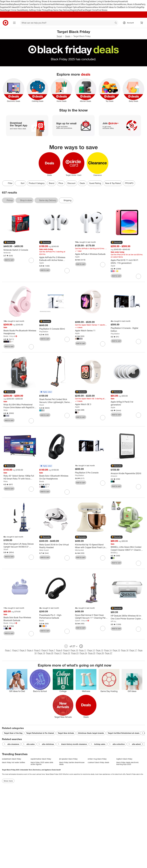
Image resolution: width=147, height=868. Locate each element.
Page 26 (100, 653)
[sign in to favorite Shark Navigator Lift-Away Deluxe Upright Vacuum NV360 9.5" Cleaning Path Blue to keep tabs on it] (31, 557)
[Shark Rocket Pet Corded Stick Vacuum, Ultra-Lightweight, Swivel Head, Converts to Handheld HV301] (56, 401)
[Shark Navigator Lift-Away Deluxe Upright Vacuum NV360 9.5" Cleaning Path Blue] (20, 545)
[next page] (81, 646)
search (116, 23)
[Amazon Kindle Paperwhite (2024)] (127, 473)
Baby (12, 4)
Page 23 (75, 653)
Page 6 (45, 650)
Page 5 (37, 650)
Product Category (37, 183)
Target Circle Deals (13, 10)
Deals (82, 7)
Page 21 (58, 653)
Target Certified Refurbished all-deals (124, 733)
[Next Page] (142, 733)
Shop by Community (58, 7)
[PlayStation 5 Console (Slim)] (56, 329)
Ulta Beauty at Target (39, 7)
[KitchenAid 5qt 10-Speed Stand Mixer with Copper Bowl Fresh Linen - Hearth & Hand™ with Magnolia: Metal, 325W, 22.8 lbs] (91, 546)
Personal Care (27, 4)
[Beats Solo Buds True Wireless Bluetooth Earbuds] (20, 619)
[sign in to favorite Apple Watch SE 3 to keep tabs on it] (103, 418)
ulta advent (135, 744)
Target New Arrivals (9, 1)
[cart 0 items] (142, 23)
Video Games (114, 4)
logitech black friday (124, 759)
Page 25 (92, 653)
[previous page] (66, 646)
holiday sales (98, 744)
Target (59, 36)
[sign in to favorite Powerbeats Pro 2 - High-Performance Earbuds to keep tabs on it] (67, 631)
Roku (6, 481)
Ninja (6, 410)
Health (53, 4)
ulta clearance (12, 744)
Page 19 (41, 653)
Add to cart (9, 260)
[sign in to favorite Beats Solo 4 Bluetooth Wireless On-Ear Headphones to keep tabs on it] (67, 492)
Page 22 (66, 653)
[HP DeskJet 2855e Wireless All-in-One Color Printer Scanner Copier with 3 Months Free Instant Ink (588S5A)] (127, 617)
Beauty (17, 4)
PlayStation (44, 332)
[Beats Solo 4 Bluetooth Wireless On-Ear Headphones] (56, 477)
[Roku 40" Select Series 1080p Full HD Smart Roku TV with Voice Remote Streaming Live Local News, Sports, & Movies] (20, 477)
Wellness (60, 4)
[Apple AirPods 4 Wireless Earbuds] (91, 254)
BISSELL (114, 553)
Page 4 (30, 650)
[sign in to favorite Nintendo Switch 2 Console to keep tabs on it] (31, 260)
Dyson (78, 621)
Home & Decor (67, 1)
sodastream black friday (12, 759)
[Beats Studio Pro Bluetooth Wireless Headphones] (20, 332)
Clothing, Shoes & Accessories (47, 1)
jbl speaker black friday (68, 759)
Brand (52, 183)
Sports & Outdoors (41, 4)
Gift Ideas (12, 7)
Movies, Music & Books (130, 4)
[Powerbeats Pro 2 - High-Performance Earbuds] (56, 617)
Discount (71, 183)
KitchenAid (79, 550)
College (138, 7)
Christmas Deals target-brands (91, 733)
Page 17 (133, 650)
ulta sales (29, 744)
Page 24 (83, 653)
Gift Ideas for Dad (25, 1)
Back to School (128, 7)
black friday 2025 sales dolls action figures (42, 763)
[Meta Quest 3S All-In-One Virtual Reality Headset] (56, 546)
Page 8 (59, 650)
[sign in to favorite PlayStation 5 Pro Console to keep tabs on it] (103, 483)
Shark (42, 405)
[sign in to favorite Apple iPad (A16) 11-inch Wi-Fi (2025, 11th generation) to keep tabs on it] (138, 276)
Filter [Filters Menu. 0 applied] (8, 183)
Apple (42, 263)
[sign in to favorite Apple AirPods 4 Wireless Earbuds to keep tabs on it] (103, 265)
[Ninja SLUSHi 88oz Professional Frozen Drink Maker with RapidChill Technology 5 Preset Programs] (20, 406)
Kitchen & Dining (81, 1)
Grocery (114, 1)
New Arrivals (99, 7)
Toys (96, 4)
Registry (74, 10)
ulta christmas (46, 744)
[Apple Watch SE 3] (91, 404)
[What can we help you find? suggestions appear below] (69, 23)
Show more (8, 781)
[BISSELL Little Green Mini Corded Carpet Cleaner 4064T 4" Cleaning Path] (127, 549)
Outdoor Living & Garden (100, 1)
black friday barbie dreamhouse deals (72, 763)
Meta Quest (44, 550)
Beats (6, 336)
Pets (28, 7)
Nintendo (7, 253)
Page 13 (99, 650)
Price (61, 183)
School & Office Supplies (83, 4)
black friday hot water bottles (13, 762)
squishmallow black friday (41, 759)
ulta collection (117, 744)
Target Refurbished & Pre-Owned (40, 733)
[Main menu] (14, 23)
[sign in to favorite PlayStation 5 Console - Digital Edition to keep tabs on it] (138, 342)
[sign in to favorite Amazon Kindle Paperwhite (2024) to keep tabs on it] (138, 487)
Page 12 (91, 650)
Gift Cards (21, 7)
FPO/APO (129, 183)
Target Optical (73, 7)
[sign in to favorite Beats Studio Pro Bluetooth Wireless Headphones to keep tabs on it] (31, 347)
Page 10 (74, 650)
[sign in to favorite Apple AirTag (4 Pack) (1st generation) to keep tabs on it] (138, 415)
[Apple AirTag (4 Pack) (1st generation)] (127, 403)
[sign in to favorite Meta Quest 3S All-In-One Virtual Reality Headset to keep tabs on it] (67, 558)
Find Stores (102, 10)
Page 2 (15, 650)
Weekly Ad (27, 10)
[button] (9, 242)
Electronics (103, 4)
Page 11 (83, 650)
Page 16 (125, 650)
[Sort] (21, 183)
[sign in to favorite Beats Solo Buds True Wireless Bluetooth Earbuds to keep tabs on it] (31, 634)
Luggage (68, 4)
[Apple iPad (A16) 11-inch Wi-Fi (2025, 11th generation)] (127, 262)
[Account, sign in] (129, 23)
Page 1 (8, 650)
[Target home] (6, 23)
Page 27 (109, 653)
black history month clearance (72, 744)
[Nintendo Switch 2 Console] (20, 250)
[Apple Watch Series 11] (91, 331)
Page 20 (50, 653)
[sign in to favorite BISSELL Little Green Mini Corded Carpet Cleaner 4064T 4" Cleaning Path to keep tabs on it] (138, 563)
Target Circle (91, 10)
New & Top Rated (113, 183)
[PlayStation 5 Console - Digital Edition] (127, 330)
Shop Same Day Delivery (59, 10)
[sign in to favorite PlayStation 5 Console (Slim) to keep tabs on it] (67, 339)
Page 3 (23, 650)
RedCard (82, 10)
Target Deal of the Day (13, 733)
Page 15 (116, 650)
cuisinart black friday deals (98, 762)
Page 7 (52, 650)
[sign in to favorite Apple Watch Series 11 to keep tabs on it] (103, 344)
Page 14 (108, 650)
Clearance (89, 7)
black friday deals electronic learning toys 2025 (128, 763)
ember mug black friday (97, 759)
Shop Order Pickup (40, 10)
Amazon (114, 476)
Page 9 (66, 650)
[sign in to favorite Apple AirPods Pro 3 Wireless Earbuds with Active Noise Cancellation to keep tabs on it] (67, 271)
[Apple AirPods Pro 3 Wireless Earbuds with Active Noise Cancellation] (56, 259)
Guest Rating (95, 183)
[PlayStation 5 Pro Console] (91, 473)
